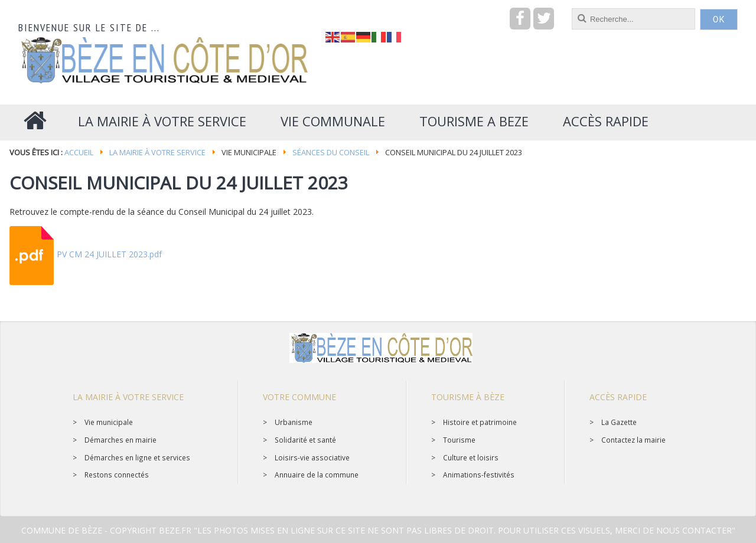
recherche (326, 9)
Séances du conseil (331, 152)
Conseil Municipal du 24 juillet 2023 (179, 183)
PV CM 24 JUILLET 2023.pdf (109, 254)
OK (719, 19)
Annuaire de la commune (317, 475)
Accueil (79, 152)
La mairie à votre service (157, 152)
